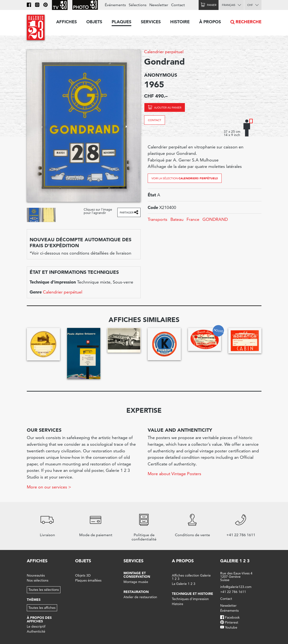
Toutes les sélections (44, 590)
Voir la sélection (185, 178)
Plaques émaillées (88, 580)
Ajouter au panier (168, 107)
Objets (94, 22)
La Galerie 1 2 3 (184, 584)
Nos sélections (38, 580)
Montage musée (136, 582)
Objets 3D (83, 575)
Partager (127, 212)
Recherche (249, 22)
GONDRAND (215, 219)
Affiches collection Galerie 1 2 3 (191, 577)
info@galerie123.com (236, 587)
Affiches (66, 22)
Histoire (180, 22)
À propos (210, 22)
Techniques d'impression (190, 599)
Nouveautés (36, 575)
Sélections (138, 5)
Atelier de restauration (140, 597)
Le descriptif (36, 626)
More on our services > (49, 487)
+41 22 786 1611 (233, 592)
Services (151, 22)
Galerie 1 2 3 (235, 561)
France (193, 219)
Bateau (177, 219)
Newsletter (159, 5)
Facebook (232, 617)
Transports (158, 219)
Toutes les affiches (42, 608)
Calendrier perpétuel (164, 52)
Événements (115, 5)
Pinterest (232, 622)
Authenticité (36, 631)
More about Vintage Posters (174, 474)
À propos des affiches (39, 619)
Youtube (231, 627)
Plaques (121, 22)
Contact (155, 120)
